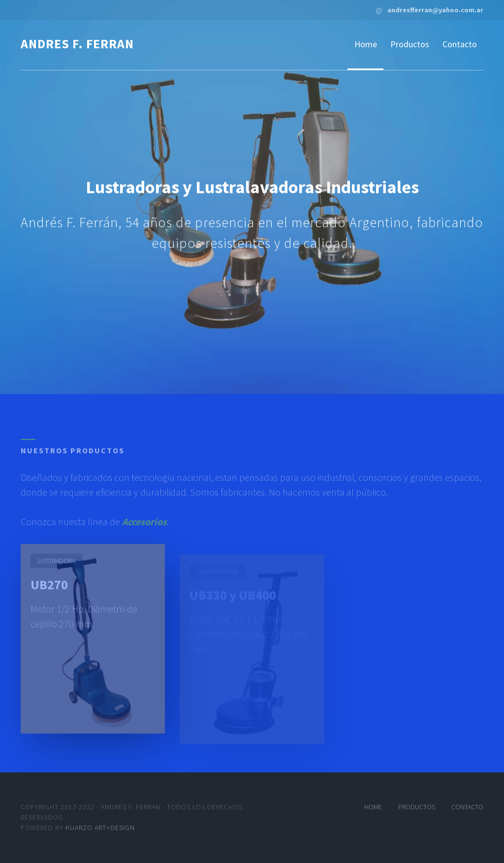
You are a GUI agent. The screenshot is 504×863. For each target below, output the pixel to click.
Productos (410, 44)
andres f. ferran (77, 44)
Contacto (460, 44)
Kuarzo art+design (100, 828)
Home (366, 44)
